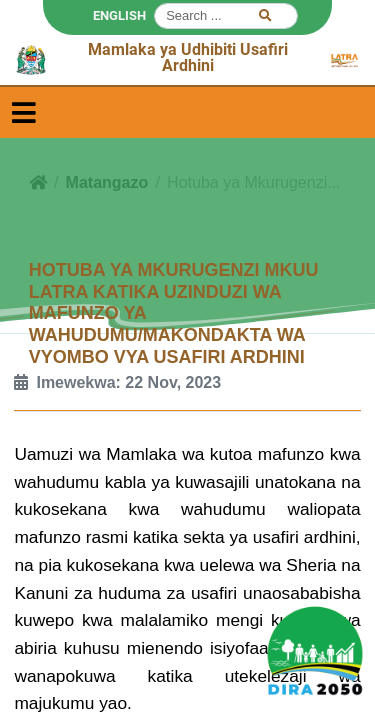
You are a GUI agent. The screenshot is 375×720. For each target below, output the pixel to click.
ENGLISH (119, 15)
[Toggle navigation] (24, 112)
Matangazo (107, 182)
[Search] (226, 16)
